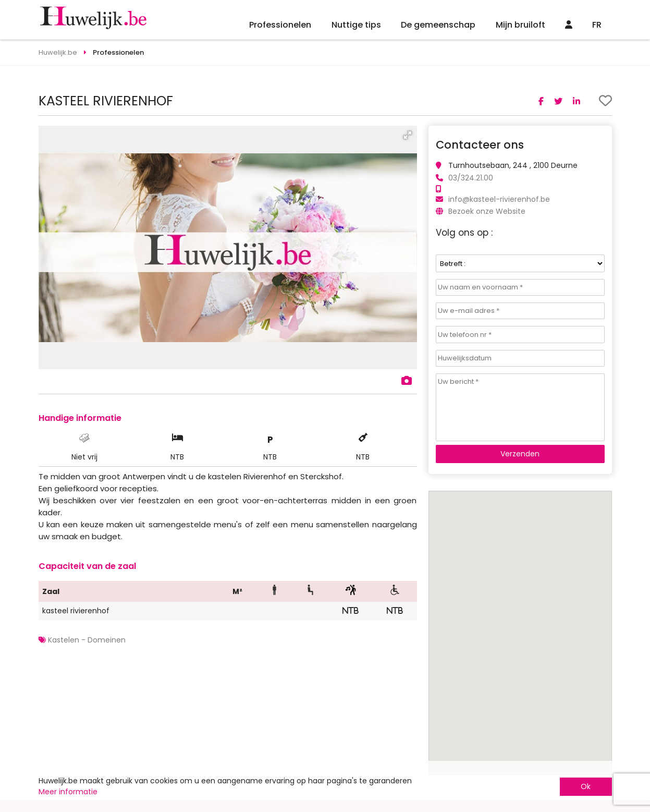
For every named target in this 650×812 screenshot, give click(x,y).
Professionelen (280, 25)
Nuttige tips (356, 25)
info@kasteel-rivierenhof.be (499, 199)
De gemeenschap (438, 25)
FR (597, 25)
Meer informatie (68, 792)
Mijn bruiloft (520, 25)
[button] (408, 135)
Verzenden (520, 454)
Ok (586, 786)
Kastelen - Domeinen (87, 640)
